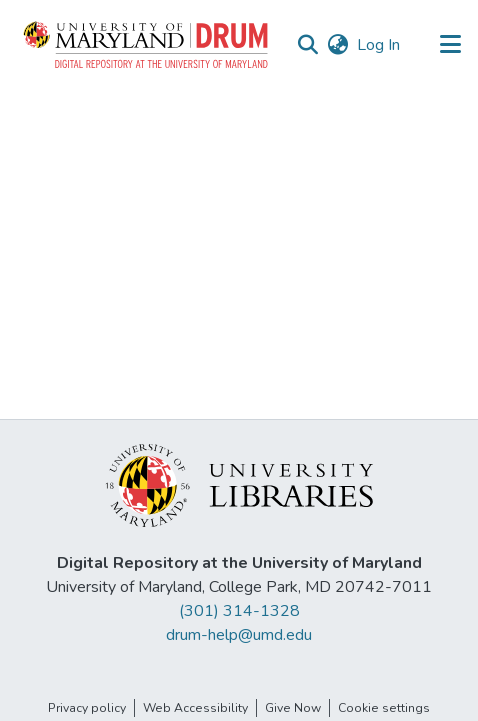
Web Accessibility (195, 708)
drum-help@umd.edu (239, 635)
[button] (147, 45)
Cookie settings (384, 708)
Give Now (293, 708)
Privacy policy (87, 708)
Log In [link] (379, 45)
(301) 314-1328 (239, 611)
